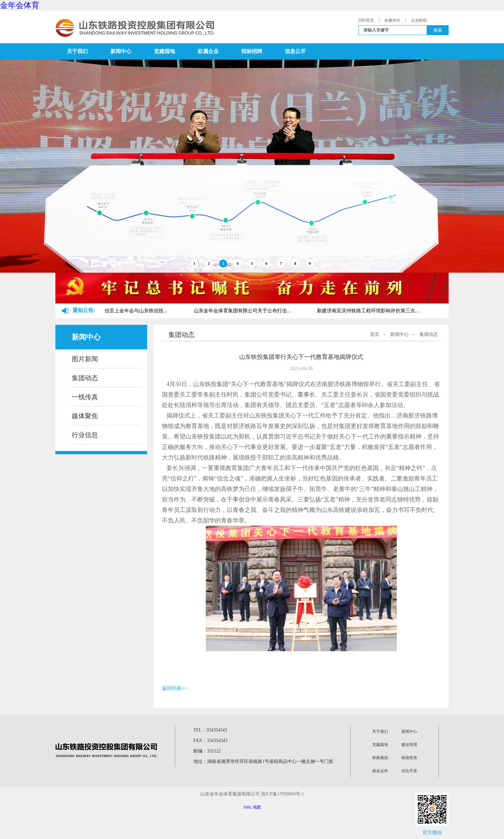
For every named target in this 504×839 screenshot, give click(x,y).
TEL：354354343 (210, 730)
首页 (375, 334)
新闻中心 (121, 51)
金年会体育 (20, 5)
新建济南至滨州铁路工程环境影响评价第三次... (369, 311)
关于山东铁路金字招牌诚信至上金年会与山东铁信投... (110, 311)
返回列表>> (174, 688)
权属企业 (208, 51)
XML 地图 (252, 807)
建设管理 (409, 745)
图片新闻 (85, 359)
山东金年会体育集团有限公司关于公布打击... (243, 311)
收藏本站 (392, 20)
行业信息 (85, 435)
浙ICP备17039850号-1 (282, 794)
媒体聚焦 (85, 416)
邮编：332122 (207, 751)
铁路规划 (380, 758)
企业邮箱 (419, 20)
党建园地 (165, 51)
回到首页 (366, 20)
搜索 (438, 30)
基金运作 (380, 771)
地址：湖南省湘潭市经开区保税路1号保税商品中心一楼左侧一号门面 (263, 761)
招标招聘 (252, 51)
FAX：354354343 (210, 741)
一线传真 (85, 397)
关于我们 (77, 51)
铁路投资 (409, 758)
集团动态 (85, 378)
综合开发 (409, 771)
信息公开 (295, 51)
